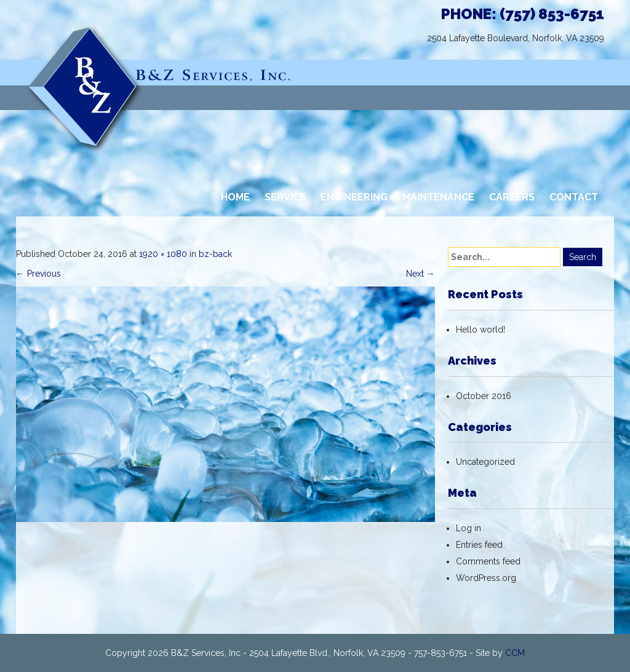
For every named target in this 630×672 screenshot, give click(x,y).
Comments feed (488, 561)
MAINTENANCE (438, 197)
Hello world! (480, 330)
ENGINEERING (354, 197)
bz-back (215, 254)
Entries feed (479, 545)
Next (421, 274)
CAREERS (512, 197)
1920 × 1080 (163, 254)
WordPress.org (486, 578)
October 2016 (484, 396)
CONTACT (574, 197)
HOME (235, 197)
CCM (515, 653)
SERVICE (285, 197)
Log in (469, 528)
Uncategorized (485, 462)
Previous (38, 274)
